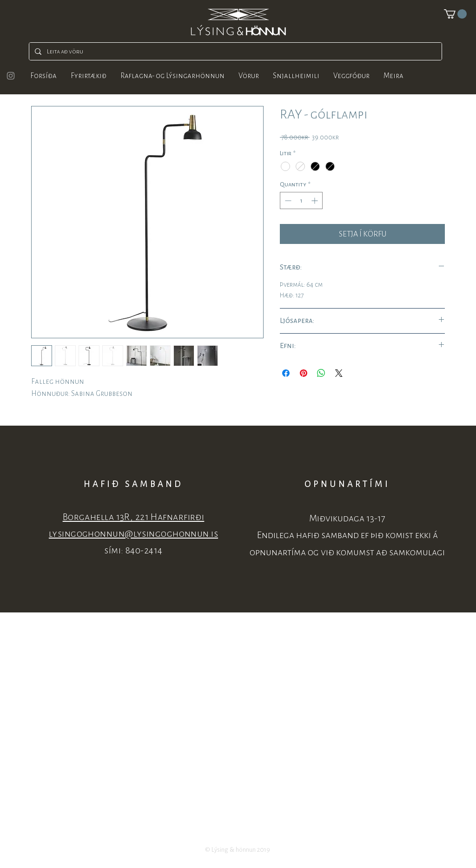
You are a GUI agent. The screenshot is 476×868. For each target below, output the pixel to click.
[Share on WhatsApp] (321, 373)
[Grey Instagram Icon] (11, 76)
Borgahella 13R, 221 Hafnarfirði (134, 517)
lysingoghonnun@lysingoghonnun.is (133, 534)
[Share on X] (339, 373)
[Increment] (315, 201)
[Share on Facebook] (286, 373)
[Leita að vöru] (235, 51)
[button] (455, 14)
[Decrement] (287, 201)
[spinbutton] (301, 201)
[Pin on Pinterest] (304, 373)
